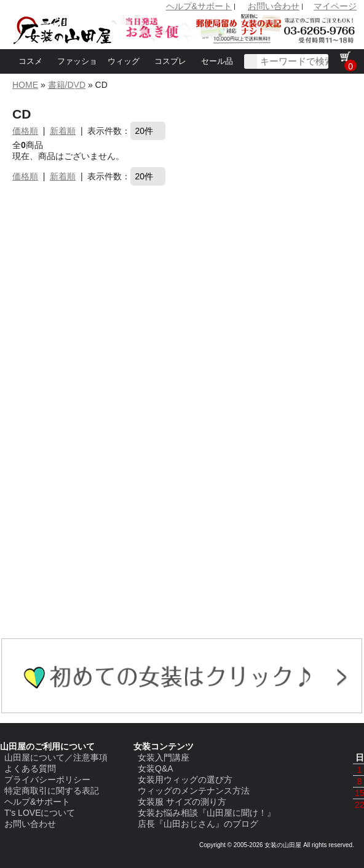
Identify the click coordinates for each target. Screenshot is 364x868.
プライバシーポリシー (47, 780)
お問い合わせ (274, 6)
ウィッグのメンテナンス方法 (194, 791)
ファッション (77, 74)
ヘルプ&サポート (199, 6)
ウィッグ (124, 61)
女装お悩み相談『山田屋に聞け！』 (207, 813)
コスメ (30, 61)
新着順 (63, 131)
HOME (25, 85)
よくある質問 (30, 768)
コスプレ (170, 61)
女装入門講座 (164, 757)
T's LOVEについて (40, 813)
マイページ (335, 6)
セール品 (217, 61)
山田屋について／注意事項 (56, 757)
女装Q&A (156, 768)
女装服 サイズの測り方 (182, 802)
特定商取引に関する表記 (52, 791)
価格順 (25, 131)
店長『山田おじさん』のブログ (198, 824)
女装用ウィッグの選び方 (185, 780)
